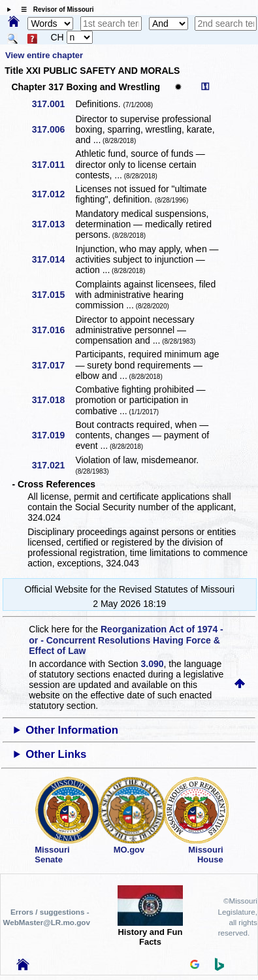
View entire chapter (44, 55)
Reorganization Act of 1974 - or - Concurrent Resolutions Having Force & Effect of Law (126, 640)
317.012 (53, 194)
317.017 (53, 365)
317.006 (53, 129)
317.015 (53, 295)
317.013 (53, 224)
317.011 (53, 165)
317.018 (53, 400)
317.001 (53, 104)
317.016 (53, 330)
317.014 (53, 259)
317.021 (53, 465)
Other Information (72, 730)
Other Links (56, 754)
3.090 (153, 664)
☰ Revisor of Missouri (54, 9)
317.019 (53, 435)
